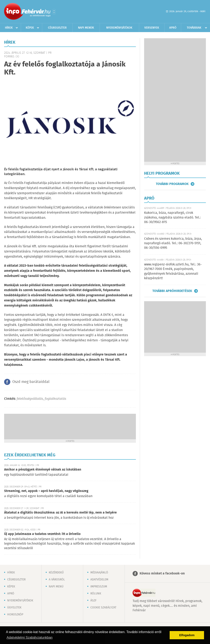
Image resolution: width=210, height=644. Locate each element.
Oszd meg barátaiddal (31, 382)
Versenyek (152, 28)
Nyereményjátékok (119, 28)
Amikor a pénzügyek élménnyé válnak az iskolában (43, 470)
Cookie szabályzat (103, 608)
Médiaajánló (99, 573)
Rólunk (96, 594)
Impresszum (99, 587)
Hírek (9, 28)
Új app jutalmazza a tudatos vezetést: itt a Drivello (42, 534)
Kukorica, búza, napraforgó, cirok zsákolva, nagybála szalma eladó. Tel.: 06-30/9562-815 (172, 217)
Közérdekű (56, 573)
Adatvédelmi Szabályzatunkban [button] (30, 638)
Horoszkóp (15, 615)
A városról (57, 580)
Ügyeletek (14, 608)
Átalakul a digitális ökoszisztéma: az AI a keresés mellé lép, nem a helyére (60, 513)
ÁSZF (93, 601)
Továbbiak (194, 28)
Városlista (54, 12)
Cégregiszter (57, 28)
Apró (173, 28)
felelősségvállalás (30, 399)
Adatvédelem (99, 580)
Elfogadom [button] (187, 635)
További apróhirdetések (172, 291)
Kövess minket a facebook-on (162, 574)
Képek (30, 28)
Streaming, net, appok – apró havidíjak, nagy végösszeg (46, 491)
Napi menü (56, 587)
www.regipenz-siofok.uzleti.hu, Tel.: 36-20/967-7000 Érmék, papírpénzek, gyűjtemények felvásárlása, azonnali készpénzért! (173, 271)
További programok (172, 184)
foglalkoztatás (55, 399)
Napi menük (86, 28)
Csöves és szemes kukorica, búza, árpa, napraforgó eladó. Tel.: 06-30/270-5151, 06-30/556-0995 (173, 243)
